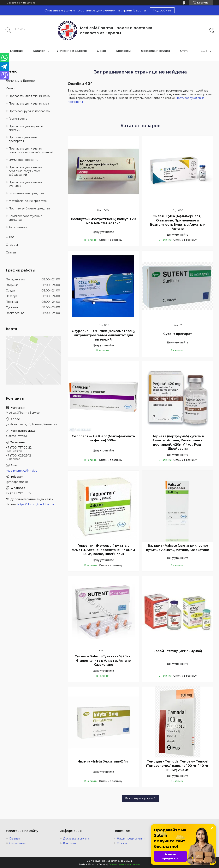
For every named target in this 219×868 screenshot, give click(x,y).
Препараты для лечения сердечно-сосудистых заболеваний (26, 171)
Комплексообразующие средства (25, 218)
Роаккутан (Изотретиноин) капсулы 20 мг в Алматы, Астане (103, 221)
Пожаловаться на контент (124, 864)
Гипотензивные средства (26, 193)
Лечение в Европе (72, 51)
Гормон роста (18, 119)
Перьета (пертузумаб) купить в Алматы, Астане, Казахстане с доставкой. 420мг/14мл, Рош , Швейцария (178, 443)
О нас (101, 51)
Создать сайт (15, 3)
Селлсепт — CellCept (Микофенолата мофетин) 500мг (103, 438)
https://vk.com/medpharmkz (36, 504)
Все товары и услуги (139, 798)
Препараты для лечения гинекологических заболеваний (31, 150)
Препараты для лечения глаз (29, 104)
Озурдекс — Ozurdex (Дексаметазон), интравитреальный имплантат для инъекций (103, 335)
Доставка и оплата (155, 51)
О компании (18, 843)
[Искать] (8, 30)
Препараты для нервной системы (26, 128)
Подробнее (162, 10)
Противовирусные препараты (30, 111)
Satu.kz (128, 861)
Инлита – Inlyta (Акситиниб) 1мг (103, 761)
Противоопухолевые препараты (23, 139)
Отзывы (12, 245)
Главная (16, 51)
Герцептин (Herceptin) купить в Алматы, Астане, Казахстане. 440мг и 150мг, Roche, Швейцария (103, 550)
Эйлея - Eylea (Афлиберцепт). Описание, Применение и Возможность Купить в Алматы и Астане (178, 222)
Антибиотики (18, 227)
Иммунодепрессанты (24, 160)
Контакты (123, 51)
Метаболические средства (28, 201)
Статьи (185, 51)
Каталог (39, 51)
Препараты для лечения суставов (26, 184)
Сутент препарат (178, 334)
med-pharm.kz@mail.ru (22, 471)
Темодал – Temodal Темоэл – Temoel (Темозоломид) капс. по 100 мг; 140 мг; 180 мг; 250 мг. (178, 766)
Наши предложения (131, 839)
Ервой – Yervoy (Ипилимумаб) (178, 651)
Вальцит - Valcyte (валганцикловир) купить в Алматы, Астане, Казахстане (178, 548)
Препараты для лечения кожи (30, 96)
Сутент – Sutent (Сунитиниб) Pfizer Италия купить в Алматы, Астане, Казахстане (103, 661)
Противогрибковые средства (29, 208)
